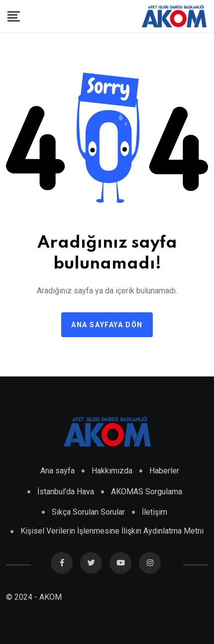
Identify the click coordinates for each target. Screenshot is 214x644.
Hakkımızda (112, 471)
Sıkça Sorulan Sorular (88, 512)
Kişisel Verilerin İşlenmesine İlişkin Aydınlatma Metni (112, 531)
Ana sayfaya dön (107, 325)
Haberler (164, 471)
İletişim (155, 512)
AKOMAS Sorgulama (147, 492)
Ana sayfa (57, 471)
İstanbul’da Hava (66, 492)
